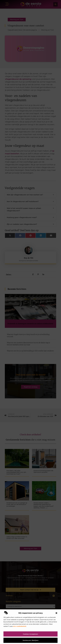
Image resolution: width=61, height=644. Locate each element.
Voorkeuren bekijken (31, 640)
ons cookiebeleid (20, 626)
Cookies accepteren (30, 634)
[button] (56, 613)
